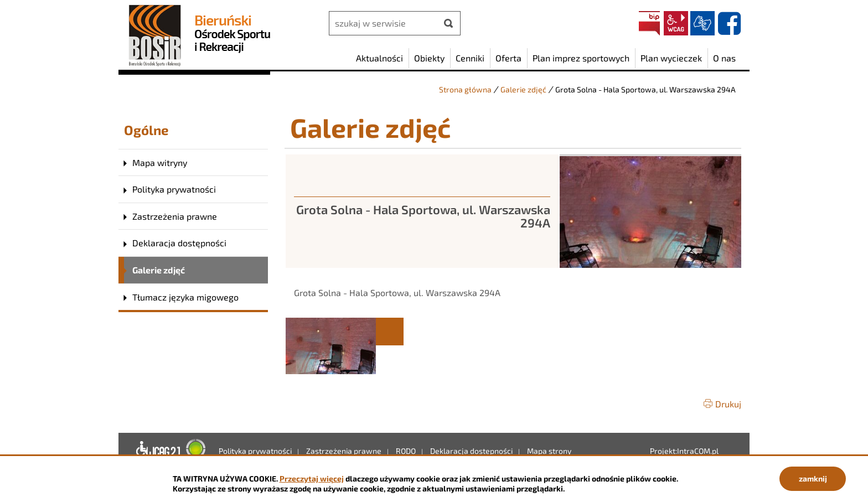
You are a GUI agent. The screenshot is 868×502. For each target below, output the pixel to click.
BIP (649, 23)
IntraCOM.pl (698, 451)
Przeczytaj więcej (312, 478)
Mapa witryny (160, 162)
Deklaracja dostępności (179, 243)
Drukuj (728, 404)
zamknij (813, 478)
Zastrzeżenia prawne (175, 216)
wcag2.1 (676, 23)
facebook (729, 23)
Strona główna (465, 89)
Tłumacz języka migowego (185, 297)
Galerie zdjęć (523, 89)
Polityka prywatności (174, 189)
